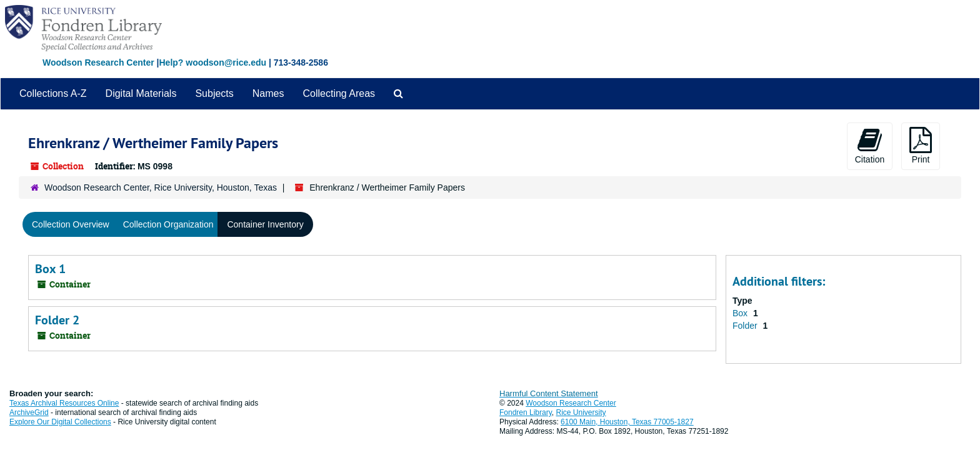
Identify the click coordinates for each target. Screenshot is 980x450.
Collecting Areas (339, 93)
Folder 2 (57, 320)
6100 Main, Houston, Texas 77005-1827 (627, 422)
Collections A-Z (53, 93)
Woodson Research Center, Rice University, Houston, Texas (161, 187)
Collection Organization (168, 224)
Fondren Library (526, 412)
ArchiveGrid (29, 412)
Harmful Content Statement (549, 393)
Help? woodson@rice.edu (212, 62)
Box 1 (50, 269)
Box (741, 313)
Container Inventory (265, 224)
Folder (746, 326)
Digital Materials (141, 93)
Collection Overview (71, 224)
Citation (870, 146)
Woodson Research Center (98, 62)
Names (268, 93)
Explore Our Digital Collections (60, 422)
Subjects (214, 93)
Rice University (581, 412)
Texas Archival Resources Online (64, 403)
